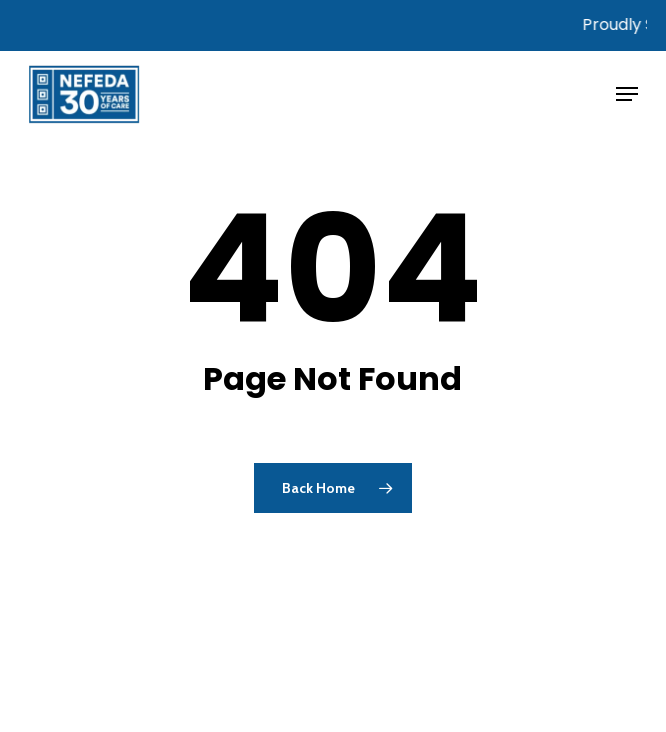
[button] (627, 94)
